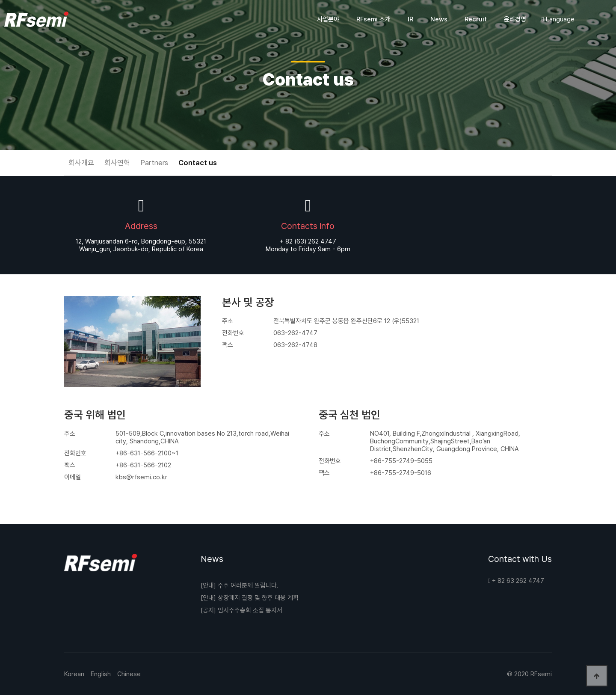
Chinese (129, 674)
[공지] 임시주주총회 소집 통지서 (241, 610)
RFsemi (541, 674)
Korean (74, 674)
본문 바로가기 (0, 0)
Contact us (198, 163)
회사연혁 (117, 163)
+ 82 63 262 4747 (516, 581)
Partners (154, 163)
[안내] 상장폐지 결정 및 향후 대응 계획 (250, 598)
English (101, 674)
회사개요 (81, 163)
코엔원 (36, 19)
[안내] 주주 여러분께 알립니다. (240, 585)
